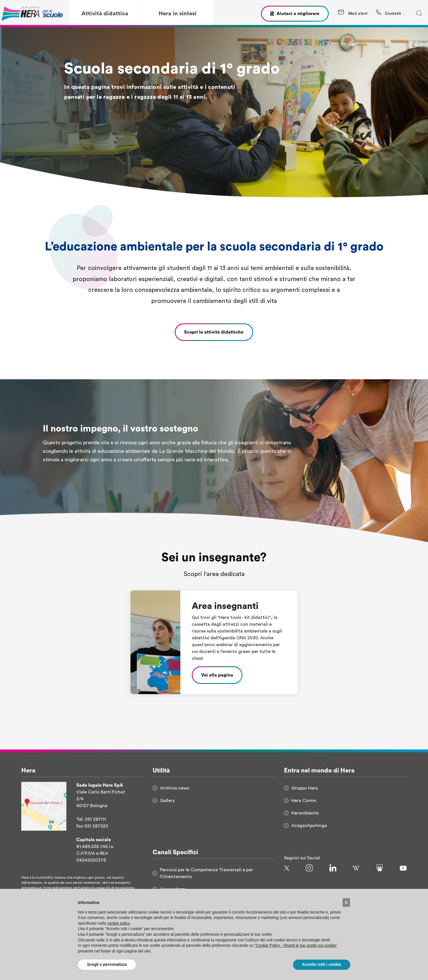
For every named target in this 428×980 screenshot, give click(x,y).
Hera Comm (304, 801)
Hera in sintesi (178, 14)
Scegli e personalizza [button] (107, 971)
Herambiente (305, 813)
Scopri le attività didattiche (214, 332)
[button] (346, 909)
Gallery (167, 801)
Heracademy (173, 889)
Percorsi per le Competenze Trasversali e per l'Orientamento (206, 873)
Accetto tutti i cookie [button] (322, 971)
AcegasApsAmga (309, 826)
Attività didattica (105, 14)
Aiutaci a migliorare (298, 14)
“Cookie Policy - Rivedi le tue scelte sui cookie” (296, 952)
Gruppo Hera (305, 788)
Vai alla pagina (217, 675)
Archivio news (175, 788)
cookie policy (118, 930)
